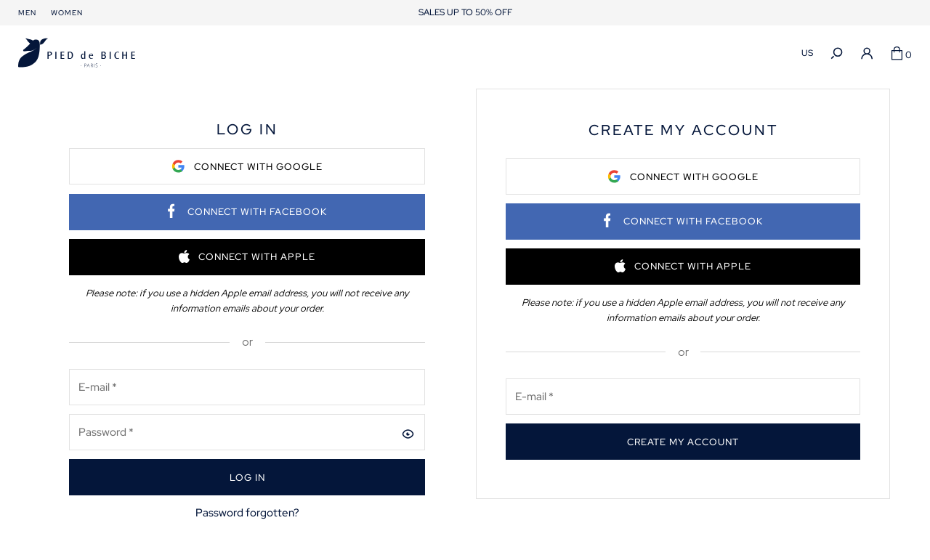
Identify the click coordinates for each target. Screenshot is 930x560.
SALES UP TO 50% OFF (465, 12)
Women (67, 13)
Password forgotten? (247, 513)
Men (27, 13)
